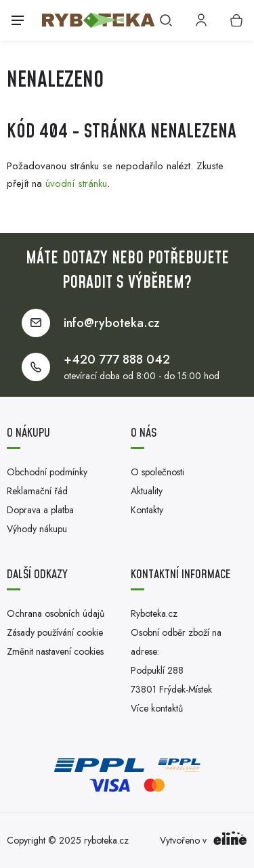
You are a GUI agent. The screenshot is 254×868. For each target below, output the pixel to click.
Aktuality (147, 491)
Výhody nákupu (37, 529)
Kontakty (147, 510)
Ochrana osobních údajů (56, 613)
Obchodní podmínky (47, 472)
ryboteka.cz (106, 840)
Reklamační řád (37, 491)
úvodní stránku (76, 183)
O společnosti (157, 472)
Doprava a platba (40, 510)
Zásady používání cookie (55, 632)
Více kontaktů (157, 708)
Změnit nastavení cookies (55, 651)
